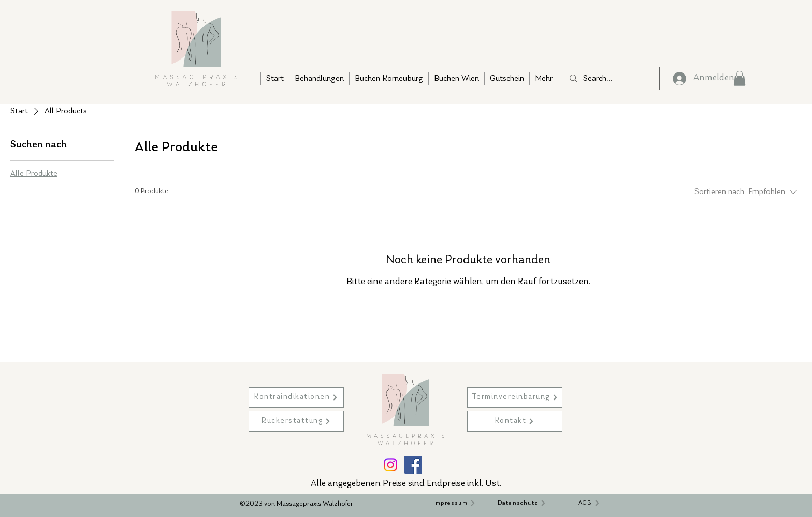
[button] (740, 78)
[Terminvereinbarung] (515, 397)
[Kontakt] (515, 421)
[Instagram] (390, 465)
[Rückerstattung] (296, 421)
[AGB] (589, 503)
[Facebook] (413, 465)
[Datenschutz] (522, 503)
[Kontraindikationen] (296, 397)
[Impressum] (455, 503)
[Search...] (610, 79)
